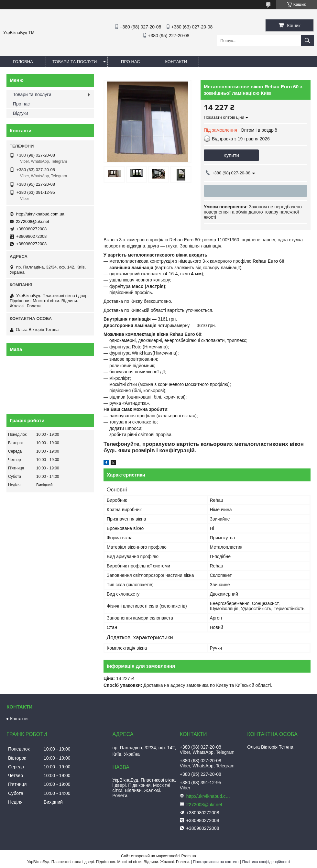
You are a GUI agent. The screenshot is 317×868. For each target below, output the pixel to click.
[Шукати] (307, 41)
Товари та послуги (75, 62)
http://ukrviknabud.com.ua (40, 214)
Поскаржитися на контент (216, 862)
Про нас (131, 62)
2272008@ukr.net (33, 221)
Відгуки (21, 113)
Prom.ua (189, 856)
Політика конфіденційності (266, 862)
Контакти (176, 62)
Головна (23, 62)
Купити (231, 155)
